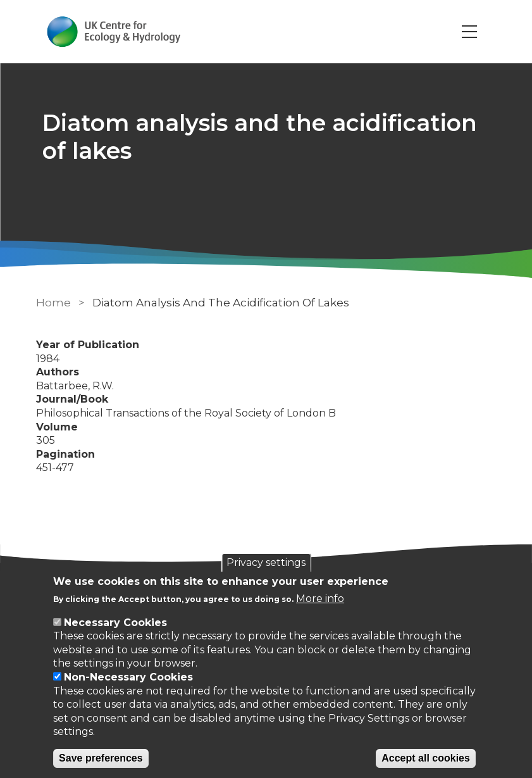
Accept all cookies (426, 758)
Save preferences (101, 758)
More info (320, 599)
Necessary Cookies (115, 623)
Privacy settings (266, 562)
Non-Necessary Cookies (128, 677)
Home (53, 303)
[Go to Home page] (114, 32)
